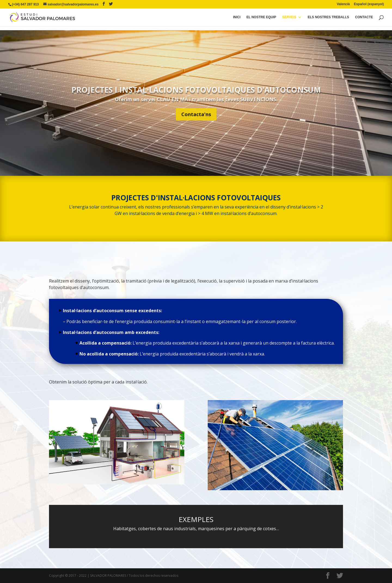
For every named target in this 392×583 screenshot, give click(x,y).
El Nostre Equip (261, 17)
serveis (289, 17)
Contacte (364, 17)
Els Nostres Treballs (328, 17)
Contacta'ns (196, 122)
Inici (237, 17)
